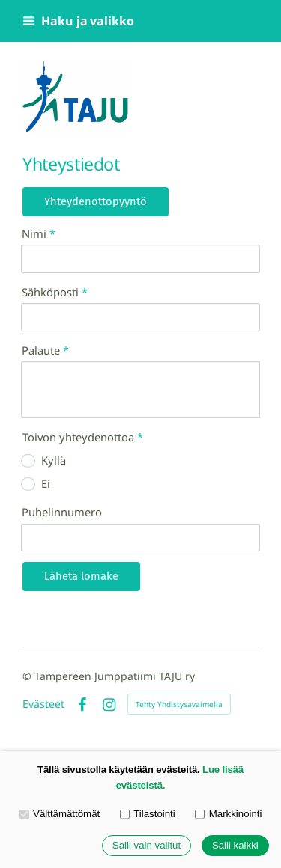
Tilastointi (148, 814)
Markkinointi (228, 814)
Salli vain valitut (146, 846)
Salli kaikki (235, 846)
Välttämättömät (60, 814)
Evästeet (43, 704)
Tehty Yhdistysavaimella (179, 704)
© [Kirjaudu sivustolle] (28, 676)
